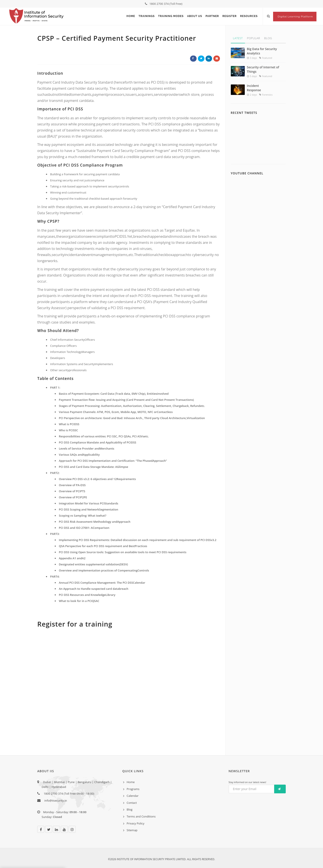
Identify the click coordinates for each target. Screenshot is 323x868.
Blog (268, 38)
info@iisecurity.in (56, 801)
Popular (253, 38)
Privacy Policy (135, 823)
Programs (133, 789)
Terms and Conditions (141, 816)
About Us (195, 16)
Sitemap (132, 830)
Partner (212, 16)
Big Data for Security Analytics (262, 51)
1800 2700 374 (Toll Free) (164, 4)
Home (131, 16)
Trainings (147, 16)
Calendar (133, 796)
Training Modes (171, 16)
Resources (249, 16)
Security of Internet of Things (263, 69)
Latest (238, 38)
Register (230, 16)
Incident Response (254, 88)
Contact (132, 803)
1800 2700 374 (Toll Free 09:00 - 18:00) (68, 794)
